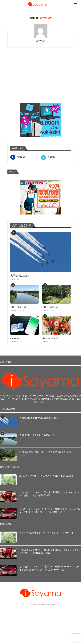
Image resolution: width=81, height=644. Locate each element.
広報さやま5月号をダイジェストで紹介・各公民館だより (48, 476)
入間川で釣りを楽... (19, 307)
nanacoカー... (17, 338)
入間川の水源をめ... (51, 307)
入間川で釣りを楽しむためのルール (37, 435)
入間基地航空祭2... (21, 276)
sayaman (41, 41)
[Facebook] (25, 157)
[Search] (80, 4)
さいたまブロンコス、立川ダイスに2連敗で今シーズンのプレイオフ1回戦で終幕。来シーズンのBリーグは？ (50, 511)
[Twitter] (56, 157)
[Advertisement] (28, 79)
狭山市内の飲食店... (51, 338)
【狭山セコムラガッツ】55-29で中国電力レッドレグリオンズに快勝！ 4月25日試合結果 (49, 494)
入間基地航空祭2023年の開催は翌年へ (39, 418)
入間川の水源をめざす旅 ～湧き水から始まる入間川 (46, 452)
